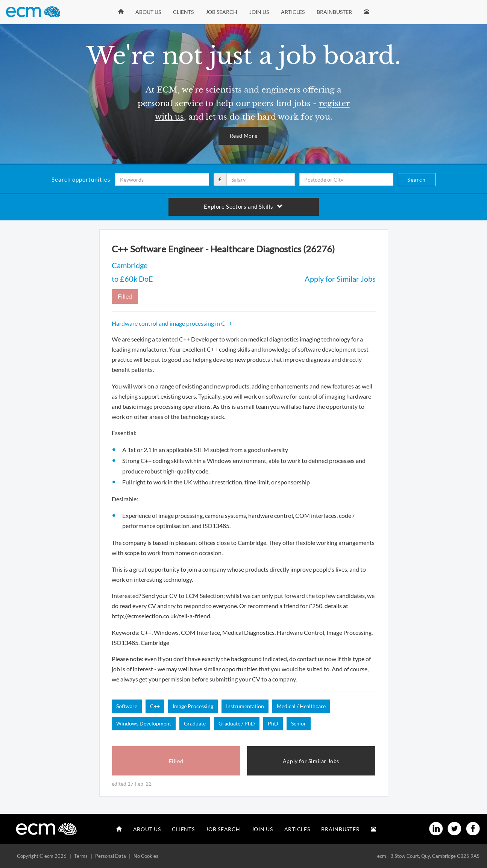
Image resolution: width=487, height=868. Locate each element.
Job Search (222, 12)
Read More (243, 136)
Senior (299, 723)
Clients (183, 12)
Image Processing (193, 706)
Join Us (259, 12)
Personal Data (111, 856)
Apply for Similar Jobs (340, 279)
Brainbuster (334, 12)
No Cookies (146, 856)
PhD (273, 723)
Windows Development (144, 723)
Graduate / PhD (237, 723)
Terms (81, 856)
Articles (293, 12)
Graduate (195, 723)
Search (416, 180)
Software (127, 706)
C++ (155, 706)
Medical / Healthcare (301, 706)
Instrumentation (245, 706)
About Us (148, 12)
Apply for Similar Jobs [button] (311, 761)
